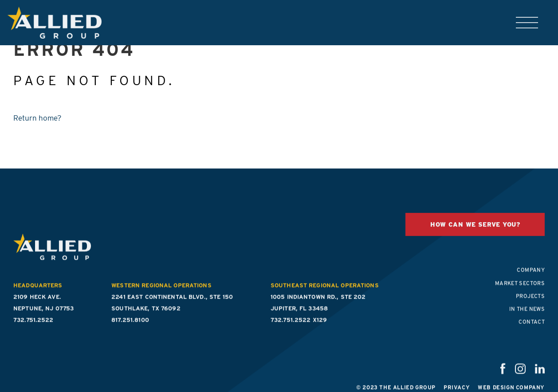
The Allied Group (51, 23)
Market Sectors (520, 291)
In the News (527, 317)
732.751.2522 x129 (299, 328)
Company (531, 278)
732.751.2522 (33, 328)
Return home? (37, 118)
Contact (532, 330)
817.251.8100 (130, 328)
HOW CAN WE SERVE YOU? (475, 232)
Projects (530, 304)
